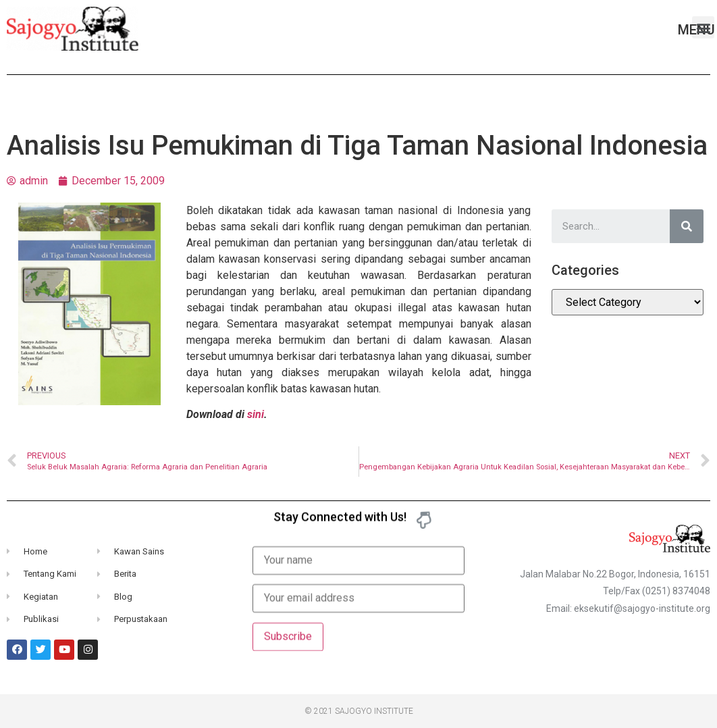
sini (256, 414)
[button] (703, 27)
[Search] (687, 226)
